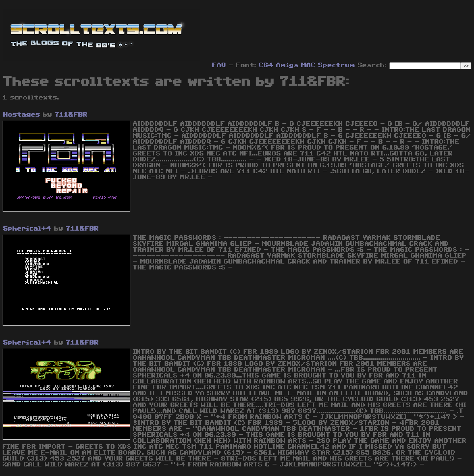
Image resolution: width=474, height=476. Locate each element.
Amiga (287, 65)
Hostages (22, 115)
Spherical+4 (27, 229)
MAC (308, 65)
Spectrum (337, 65)
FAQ (219, 65)
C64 (266, 65)
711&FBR (71, 115)
